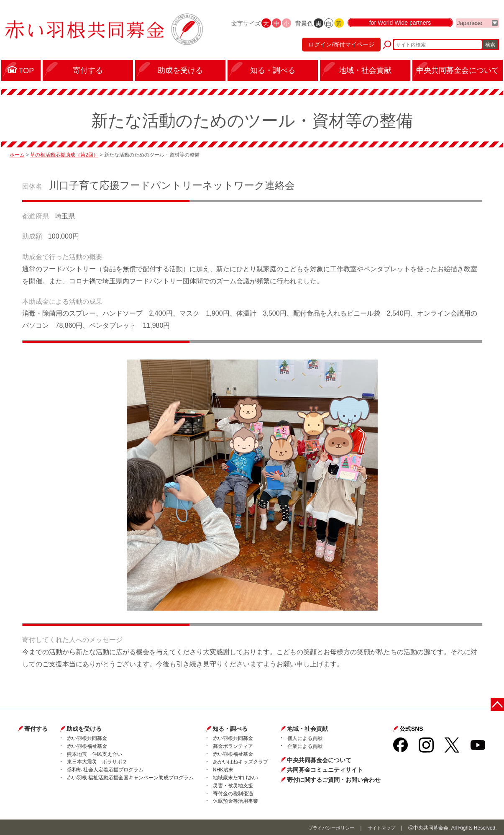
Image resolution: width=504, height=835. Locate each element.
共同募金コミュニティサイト (325, 769)
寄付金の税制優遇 (233, 793)
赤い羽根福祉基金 (87, 745)
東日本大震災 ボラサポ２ (97, 761)
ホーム (17, 154)
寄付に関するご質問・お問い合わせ (334, 779)
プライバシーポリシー (327, 827)
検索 (490, 48)
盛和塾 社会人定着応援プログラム (105, 769)
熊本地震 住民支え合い (95, 753)
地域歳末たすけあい (235, 777)
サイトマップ (380, 827)
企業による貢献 (305, 745)
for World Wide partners (400, 30)
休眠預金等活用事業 (235, 801)
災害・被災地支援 (233, 785)
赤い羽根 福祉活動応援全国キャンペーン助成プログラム (130, 777)
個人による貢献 (305, 737)
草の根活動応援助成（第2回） (64, 154)
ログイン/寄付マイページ (337, 48)
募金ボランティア (233, 745)
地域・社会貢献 (307, 728)
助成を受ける (84, 728)
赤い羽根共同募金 (87, 737)
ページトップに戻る (499, 703)
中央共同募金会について (319, 759)
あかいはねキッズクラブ (240, 761)
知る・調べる (230, 728)
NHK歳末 (223, 769)
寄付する (36, 728)
